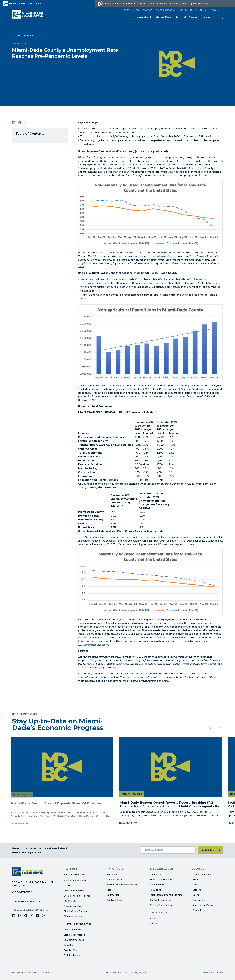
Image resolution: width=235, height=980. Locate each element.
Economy (112, 875)
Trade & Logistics (73, 906)
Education (69, 945)
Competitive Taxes (74, 940)
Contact (197, 910)
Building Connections (161, 905)
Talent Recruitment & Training (166, 895)
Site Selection (157, 885)
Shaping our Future (203, 905)
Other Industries (73, 916)
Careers (197, 890)
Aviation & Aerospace (75, 881)
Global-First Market (74, 935)
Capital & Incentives (160, 900)
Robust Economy (73, 930)
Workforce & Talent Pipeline (122, 885)
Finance (68, 886)
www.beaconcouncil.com (93, 645)
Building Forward (73, 955)
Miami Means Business (77, 924)
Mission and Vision (203, 875)
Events (153, 923)
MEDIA (136, 10)
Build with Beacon (187, 17)
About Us (209, 17)
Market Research (159, 875)
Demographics (115, 880)
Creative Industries (74, 891)
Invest (196, 880)
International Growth (161, 880)
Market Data (164, 17)
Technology (70, 901)
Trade (110, 890)
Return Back (25, 35)
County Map (113, 895)
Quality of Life (71, 950)
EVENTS (125, 10)
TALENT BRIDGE (166, 10)
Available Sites (114, 900)
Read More (127, 823)
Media (153, 918)
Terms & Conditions (116, 972)
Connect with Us (160, 913)
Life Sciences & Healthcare (78, 896)
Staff (195, 885)
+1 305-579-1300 (22, 892)
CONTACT (148, 10)
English (216, 10)
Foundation (199, 900)
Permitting (155, 890)
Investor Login (25, 901)
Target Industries (74, 875)
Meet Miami (144, 17)
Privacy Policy (138, 972)
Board (196, 895)
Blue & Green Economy (76, 911)
